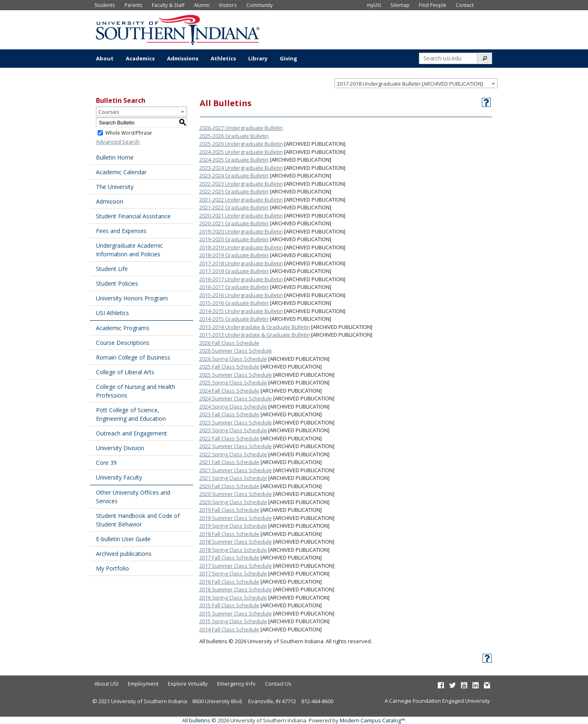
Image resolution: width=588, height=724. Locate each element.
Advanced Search (118, 142)
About (105, 58)
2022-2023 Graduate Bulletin (234, 191)
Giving (288, 58)
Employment (143, 684)
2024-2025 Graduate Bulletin (234, 160)
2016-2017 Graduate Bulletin (234, 287)
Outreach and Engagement (131, 433)
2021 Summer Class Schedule (236, 470)
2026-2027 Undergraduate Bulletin (241, 128)
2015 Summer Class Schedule (236, 613)
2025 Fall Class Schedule (229, 366)
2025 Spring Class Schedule (233, 382)
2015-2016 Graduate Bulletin (234, 303)
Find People (433, 5)
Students (105, 5)
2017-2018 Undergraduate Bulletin (241, 263)
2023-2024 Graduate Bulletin (234, 175)
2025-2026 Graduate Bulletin (234, 136)
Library (258, 58)
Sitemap (400, 5)
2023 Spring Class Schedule (233, 430)
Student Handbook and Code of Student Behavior (138, 520)
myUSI (374, 5)
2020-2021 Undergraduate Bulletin (241, 215)
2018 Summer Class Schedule (236, 542)
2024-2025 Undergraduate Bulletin (241, 152)
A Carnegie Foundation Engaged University (437, 701)
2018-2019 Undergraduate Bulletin (241, 247)
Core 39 (106, 463)
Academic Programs (123, 328)
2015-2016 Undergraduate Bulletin (241, 295)
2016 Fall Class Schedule (229, 582)
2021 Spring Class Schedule (233, 478)
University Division (120, 448)
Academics (140, 58)
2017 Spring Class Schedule (233, 573)
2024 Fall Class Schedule (229, 391)
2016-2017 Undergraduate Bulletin (241, 279)
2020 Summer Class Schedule (236, 494)
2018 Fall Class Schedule (229, 534)
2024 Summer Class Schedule (236, 398)
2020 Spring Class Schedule (233, 502)
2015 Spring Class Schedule (233, 621)
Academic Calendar (121, 172)
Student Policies (117, 283)
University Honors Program (132, 298)
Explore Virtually (188, 684)
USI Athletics (112, 313)
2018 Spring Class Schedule (233, 550)
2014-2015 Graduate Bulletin (234, 319)
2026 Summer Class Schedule (236, 351)
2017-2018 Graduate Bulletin (234, 271)
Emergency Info (236, 684)
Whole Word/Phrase (129, 133)
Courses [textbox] (109, 112)
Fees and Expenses (121, 231)
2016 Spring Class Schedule (233, 597)
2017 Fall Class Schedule (229, 557)
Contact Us (278, 684)
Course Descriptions (123, 343)
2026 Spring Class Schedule (233, 359)
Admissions (183, 58)
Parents (134, 5)
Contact (465, 5)
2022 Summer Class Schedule (236, 446)
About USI (106, 684)
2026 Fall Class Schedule (229, 343)
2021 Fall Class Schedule (229, 462)
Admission (110, 201)
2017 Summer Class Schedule (236, 566)
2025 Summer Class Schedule (236, 375)
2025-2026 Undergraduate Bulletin (241, 144)
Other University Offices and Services (133, 497)
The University (115, 187)
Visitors (228, 5)
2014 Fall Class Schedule (229, 629)
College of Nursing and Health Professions (136, 391)
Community (259, 5)
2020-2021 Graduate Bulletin (234, 223)
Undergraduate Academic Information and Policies (129, 250)
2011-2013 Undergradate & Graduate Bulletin (255, 335)
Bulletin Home (115, 157)
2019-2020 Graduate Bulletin (234, 239)
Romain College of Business (133, 357)
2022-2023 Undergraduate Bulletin (241, 184)
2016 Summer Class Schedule (236, 589)
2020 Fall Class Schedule (229, 486)
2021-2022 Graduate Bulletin (234, 207)
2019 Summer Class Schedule (236, 518)
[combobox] (416, 83)
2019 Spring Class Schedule (233, 526)
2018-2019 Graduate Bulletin (234, 255)
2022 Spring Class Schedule (233, 454)
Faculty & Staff (168, 5)
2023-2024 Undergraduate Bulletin (241, 168)
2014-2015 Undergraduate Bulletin (241, 311)
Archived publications (124, 554)
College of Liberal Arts (125, 372)
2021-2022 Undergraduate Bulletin (241, 200)
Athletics (223, 58)
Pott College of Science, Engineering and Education (131, 414)
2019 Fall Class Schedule (229, 510)
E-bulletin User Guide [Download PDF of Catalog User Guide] (123, 539)
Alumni (202, 5)
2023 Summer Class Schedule (236, 422)
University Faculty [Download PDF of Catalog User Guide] (119, 477)
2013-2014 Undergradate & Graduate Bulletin (255, 327)
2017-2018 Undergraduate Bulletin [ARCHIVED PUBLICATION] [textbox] (410, 84)
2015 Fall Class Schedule (229, 605)
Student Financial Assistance (133, 216)
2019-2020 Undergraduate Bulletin (241, 231)
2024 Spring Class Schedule (233, 406)
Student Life (112, 269)
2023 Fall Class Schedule (229, 414)
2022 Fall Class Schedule (229, 438)
